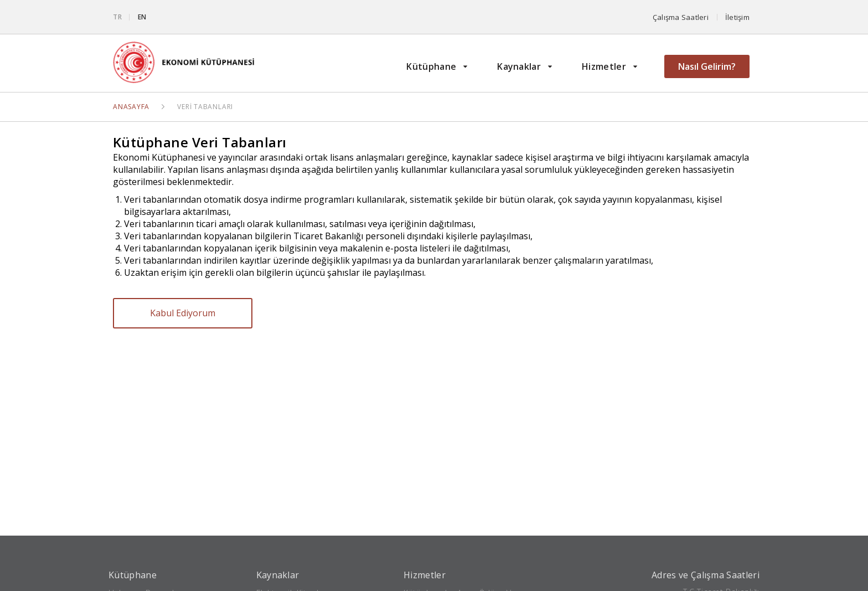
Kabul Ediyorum (183, 313)
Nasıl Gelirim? (707, 66)
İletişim (737, 17)
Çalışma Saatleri (681, 17)
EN (143, 17)
